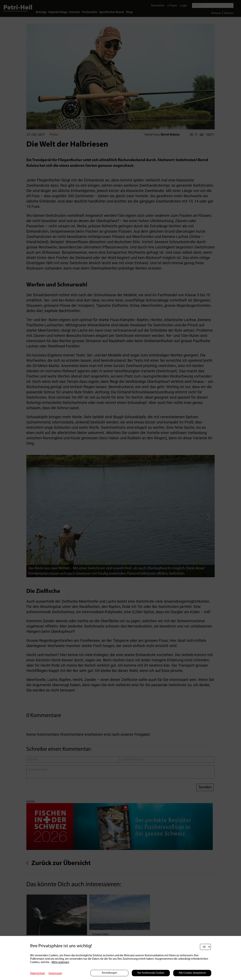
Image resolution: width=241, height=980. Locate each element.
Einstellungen (109, 973)
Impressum (55, 974)
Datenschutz (37, 974)
